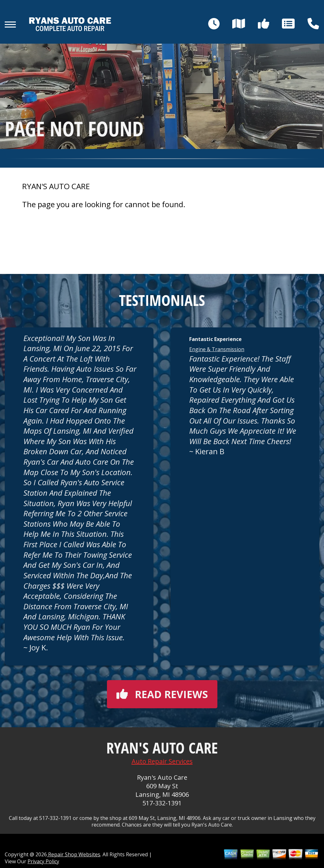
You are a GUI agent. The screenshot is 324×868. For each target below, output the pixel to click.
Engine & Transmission (217, 349)
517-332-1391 (162, 803)
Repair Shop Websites (74, 854)
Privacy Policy (43, 861)
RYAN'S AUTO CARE (56, 186)
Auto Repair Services (162, 761)
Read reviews (162, 694)
